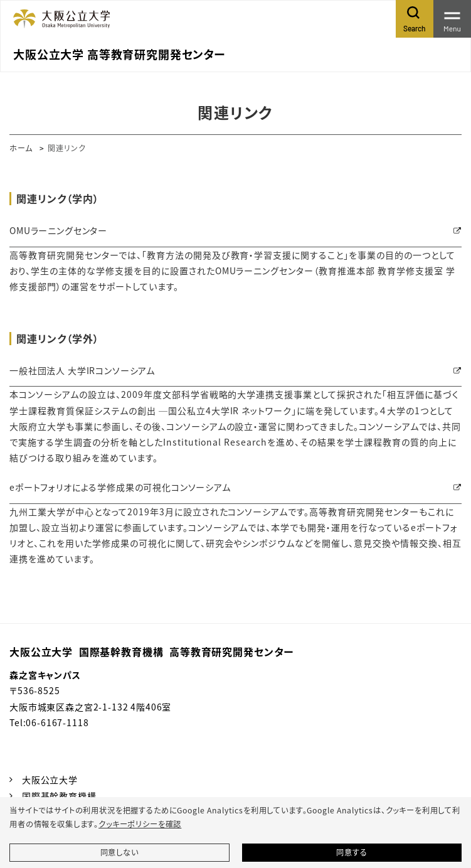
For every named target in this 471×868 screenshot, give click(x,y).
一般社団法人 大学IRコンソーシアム (82, 370)
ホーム (21, 148)
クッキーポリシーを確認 (140, 824)
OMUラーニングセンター (58, 230)
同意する (352, 852)
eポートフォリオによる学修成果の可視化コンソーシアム (120, 487)
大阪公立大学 (50, 780)
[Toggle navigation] (452, 19)
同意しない (119, 852)
